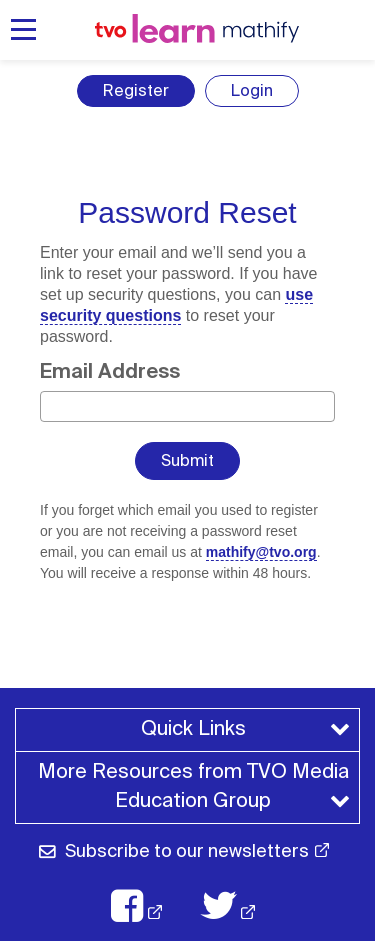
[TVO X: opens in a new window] (238, 906)
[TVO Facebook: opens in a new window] (146, 906)
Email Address (110, 371)
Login (252, 90)
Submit (187, 460)
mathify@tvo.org (261, 552)
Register (136, 90)
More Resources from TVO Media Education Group (197, 786)
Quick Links (193, 728)
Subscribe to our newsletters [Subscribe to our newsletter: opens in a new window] (187, 851)
